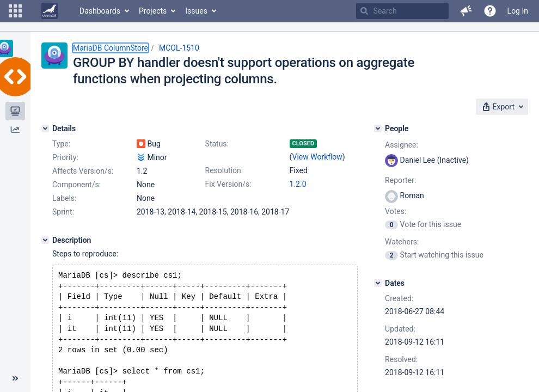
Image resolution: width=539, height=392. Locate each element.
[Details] (45, 128)
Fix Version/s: (228, 184)
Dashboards (100, 11)
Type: (61, 144)
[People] (378, 128)
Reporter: (400, 180)
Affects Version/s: (83, 171)
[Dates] (378, 283)
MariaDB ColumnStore (111, 48)
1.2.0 (298, 184)
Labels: (64, 198)
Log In (518, 11)
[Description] (45, 240)
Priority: (65, 157)
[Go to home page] (50, 11)
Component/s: (76, 185)
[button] (15, 11)
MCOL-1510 (179, 48)
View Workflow (317, 157)
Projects (153, 11)
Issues (196, 11)
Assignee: (402, 145)
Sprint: (63, 212)
